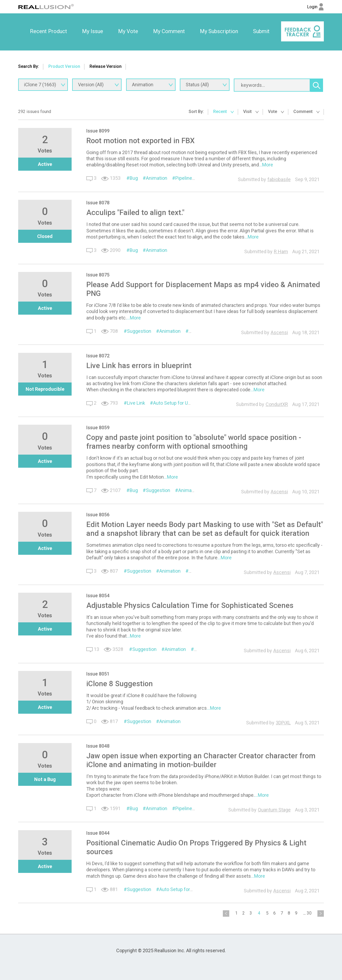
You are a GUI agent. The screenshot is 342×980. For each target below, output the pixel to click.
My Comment (169, 31)
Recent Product (48, 31)
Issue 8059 (98, 427)
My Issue (93, 31)
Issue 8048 (98, 746)
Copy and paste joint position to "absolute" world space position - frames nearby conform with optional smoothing (194, 442)
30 (309, 913)
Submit (261, 31)
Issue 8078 (98, 203)
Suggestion (139, 331)
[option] (48, 32)
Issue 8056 (98, 515)
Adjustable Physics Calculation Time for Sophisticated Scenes (190, 605)
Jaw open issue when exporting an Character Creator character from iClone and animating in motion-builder (201, 760)
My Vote (128, 31)
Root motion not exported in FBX (140, 141)
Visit (251, 112)
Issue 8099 (98, 131)
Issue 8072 (98, 356)
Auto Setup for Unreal (176, 403)
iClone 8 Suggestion (120, 684)
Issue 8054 (98, 596)
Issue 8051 (98, 674)
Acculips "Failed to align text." (135, 212)
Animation (157, 178)
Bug (134, 178)
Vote (276, 112)
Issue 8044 (98, 833)
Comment (306, 112)
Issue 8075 (98, 275)
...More (266, 165)
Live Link (136, 403)
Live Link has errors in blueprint (139, 366)
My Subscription (219, 31)
